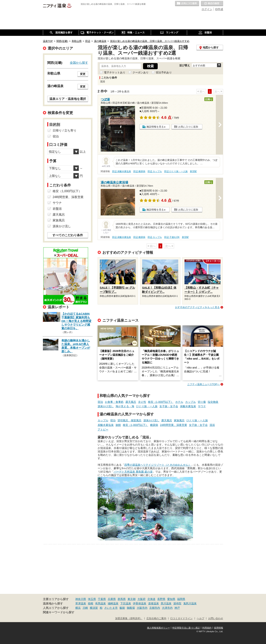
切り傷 (202, 402)
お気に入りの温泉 (187, 4)
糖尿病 (154, 425)
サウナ (202, 406)
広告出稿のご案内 (156, 618)
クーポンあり (141, 72)
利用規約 (207, 628)
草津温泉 (81, 603)
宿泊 (100, 402)
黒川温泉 (166, 603)
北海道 (151, 599)
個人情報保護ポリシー (158, 628)
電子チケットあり (115, 72)
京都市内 (155, 608)
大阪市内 (142, 608)
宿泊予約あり (164, 72)
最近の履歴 (212, 4)
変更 (83, 74)
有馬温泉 (100, 603)
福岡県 (181, 599)
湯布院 (177, 603)
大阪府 (141, 599)
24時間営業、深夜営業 (174, 425)
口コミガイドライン (181, 618)
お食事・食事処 (114, 402)
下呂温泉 (126, 603)
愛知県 (171, 599)
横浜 (78, 608)
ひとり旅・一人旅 (147, 406)
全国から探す (79, 63)
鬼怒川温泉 (190, 603)
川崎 (85, 608)
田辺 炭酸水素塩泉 (122, 171)
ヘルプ (201, 618)
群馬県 (122, 599)
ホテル (179, 402)
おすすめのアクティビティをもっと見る (197, 307)
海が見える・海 (125, 406)
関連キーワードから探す (59, 612)
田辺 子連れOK (172, 237)
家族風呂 (179, 420)
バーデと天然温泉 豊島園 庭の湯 (133, 472)
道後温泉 (153, 603)
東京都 (132, 599)
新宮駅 (193, 171)
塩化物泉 (213, 402)
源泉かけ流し (106, 406)
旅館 (118, 425)
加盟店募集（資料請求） (129, 618)
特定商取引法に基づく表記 (186, 628)
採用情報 (219, 628)
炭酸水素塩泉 (188, 406)
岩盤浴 (57, 209)
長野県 (161, 599)
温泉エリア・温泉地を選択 (68, 99)
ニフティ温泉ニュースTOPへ (203, 384)
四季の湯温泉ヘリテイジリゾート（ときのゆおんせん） (158, 465)
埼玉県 (92, 599)
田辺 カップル (155, 171)
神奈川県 (81, 599)
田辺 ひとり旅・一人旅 (176, 171)
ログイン (207, 9)
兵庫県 (112, 599)
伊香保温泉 (140, 603)
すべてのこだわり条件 (68, 235)
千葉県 (102, 599)
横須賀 (94, 608)
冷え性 (142, 402)
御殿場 (131, 608)
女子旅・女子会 (169, 406)
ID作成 (219, 9)
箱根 (91, 603)
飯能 (122, 608)
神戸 (177, 608)
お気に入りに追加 (188, 127)
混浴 (212, 425)
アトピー (103, 430)
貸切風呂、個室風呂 (129, 420)
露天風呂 (131, 402)
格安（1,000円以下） (161, 402)
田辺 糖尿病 (139, 171)
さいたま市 (111, 608)
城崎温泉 (113, 603)
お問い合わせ (216, 618)
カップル (190, 402)
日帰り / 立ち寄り (65, 130)
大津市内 (167, 608)
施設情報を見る (155, 127)
